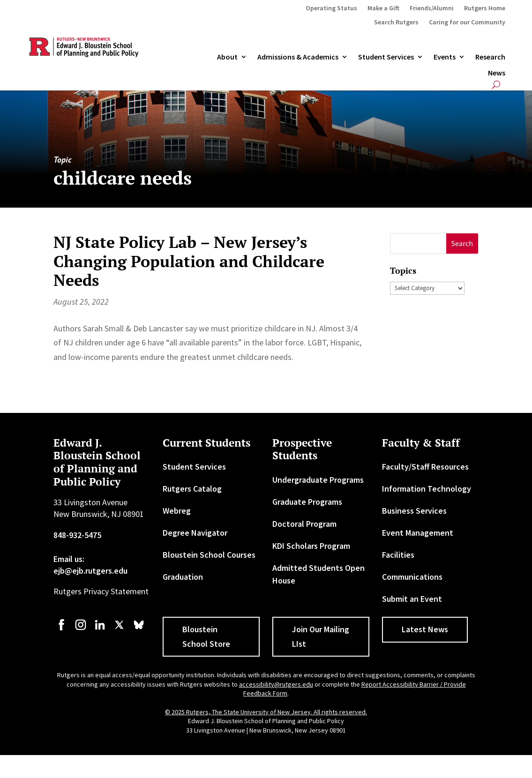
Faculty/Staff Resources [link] (425, 467)
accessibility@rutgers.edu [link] (276, 684)
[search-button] (496, 85)
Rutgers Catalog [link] (192, 489)
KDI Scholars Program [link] (311, 546)
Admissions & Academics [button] (298, 57)
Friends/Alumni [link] (432, 8)
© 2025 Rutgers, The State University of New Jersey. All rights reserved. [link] (266, 712)
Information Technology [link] (427, 489)
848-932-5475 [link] (77, 535)
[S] (418, 243)
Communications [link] (412, 577)
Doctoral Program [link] (304, 524)
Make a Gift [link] (383, 8)
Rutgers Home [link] (485, 8)
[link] (61, 629)
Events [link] (445, 57)
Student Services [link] (386, 57)
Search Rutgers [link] (396, 22)
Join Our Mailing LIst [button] (321, 636)
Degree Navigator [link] (195, 533)
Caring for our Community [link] (467, 22)
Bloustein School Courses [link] (209, 555)
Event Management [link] (418, 533)
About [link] (227, 57)
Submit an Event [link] (412, 599)
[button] (462, 243)
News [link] (497, 73)
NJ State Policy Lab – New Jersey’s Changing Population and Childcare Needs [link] (189, 261)
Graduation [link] (183, 577)
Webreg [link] (177, 511)
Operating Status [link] (331, 8)
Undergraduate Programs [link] (318, 480)
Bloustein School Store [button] (206, 636)
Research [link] (490, 57)
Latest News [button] (425, 629)
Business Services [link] (414, 511)
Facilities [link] (398, 555)
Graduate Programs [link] (307, 502)
